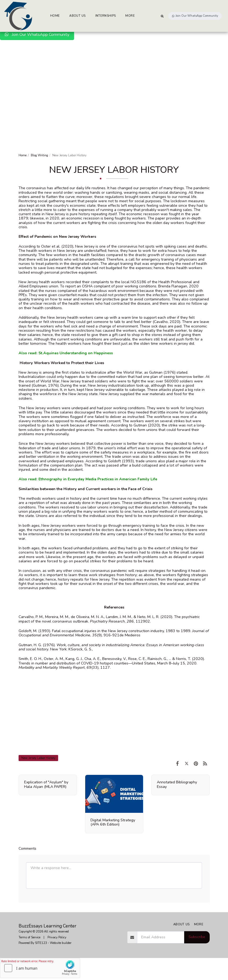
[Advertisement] (114, 80)
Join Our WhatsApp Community (37, 34)
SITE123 (41, 943)
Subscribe (197, 937)
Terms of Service (29, 937)
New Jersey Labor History (38, 758)
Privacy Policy (57, 937)
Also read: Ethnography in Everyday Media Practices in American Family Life (88, 479)
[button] (162, 16)
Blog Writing (39, 155)
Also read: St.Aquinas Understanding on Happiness (66, 353)
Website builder (61, 943)
